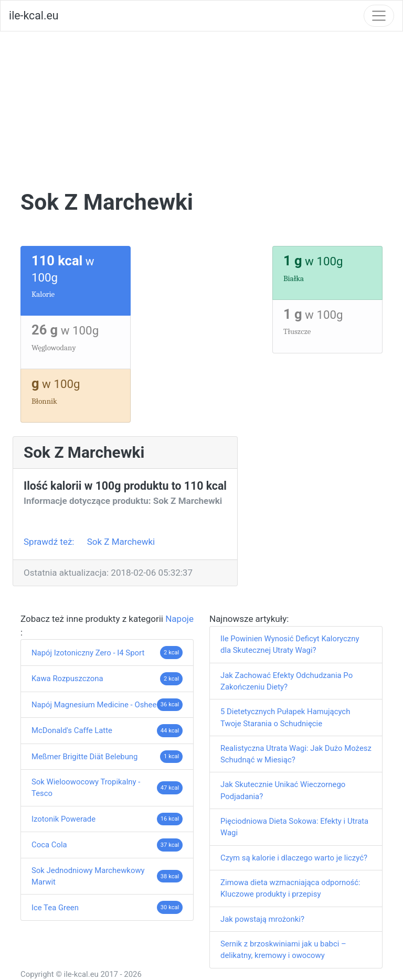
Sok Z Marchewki (121, 542)
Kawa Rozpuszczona (67, 679)
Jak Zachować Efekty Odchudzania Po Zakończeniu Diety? (287, 681)
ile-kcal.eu (34, 15)
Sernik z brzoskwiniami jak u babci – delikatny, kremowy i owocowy (283, 950)
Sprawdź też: (50, 542)
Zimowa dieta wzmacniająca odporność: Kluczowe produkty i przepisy (290, 888)
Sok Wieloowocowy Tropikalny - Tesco (86, 788)
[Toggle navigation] (379, 16)
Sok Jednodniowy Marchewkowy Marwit (88, 876)
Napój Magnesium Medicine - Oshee (94, 705)
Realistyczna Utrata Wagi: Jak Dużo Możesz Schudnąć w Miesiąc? (296, 754)
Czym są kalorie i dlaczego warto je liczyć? (294, 858)
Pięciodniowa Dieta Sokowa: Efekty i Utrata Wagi (294, 827)
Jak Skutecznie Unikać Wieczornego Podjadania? (283, 790)
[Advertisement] (201, 110)
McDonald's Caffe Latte (72, 730)
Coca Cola (49, 845)
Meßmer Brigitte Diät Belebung (84, 757)
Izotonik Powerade (63, 819)
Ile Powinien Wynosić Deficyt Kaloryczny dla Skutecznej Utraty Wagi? (290, 644)
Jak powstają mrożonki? (262, 919)
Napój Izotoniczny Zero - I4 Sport (88, 653)
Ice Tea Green (55, 908)
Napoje (179, 619)
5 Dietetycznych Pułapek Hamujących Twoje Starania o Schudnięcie (285, 717)
